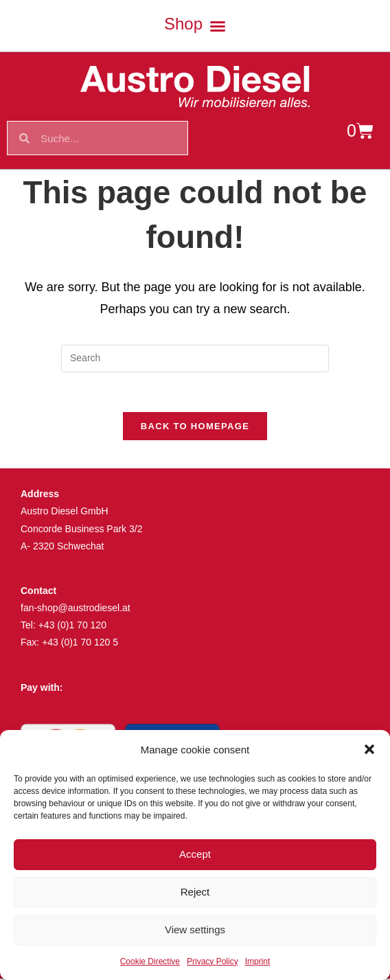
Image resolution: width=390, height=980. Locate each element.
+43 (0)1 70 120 (72, 627)
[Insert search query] (195, 358)
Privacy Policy (213, 961)
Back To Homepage (195, 428)
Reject (195, 892)
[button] (369, 749)
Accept (195, 854)
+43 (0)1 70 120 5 (80, 644)
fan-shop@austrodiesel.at (76, 610)
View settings (195, 930)
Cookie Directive (150, 961)
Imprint (258, 961)
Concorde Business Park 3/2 (81, 530)
